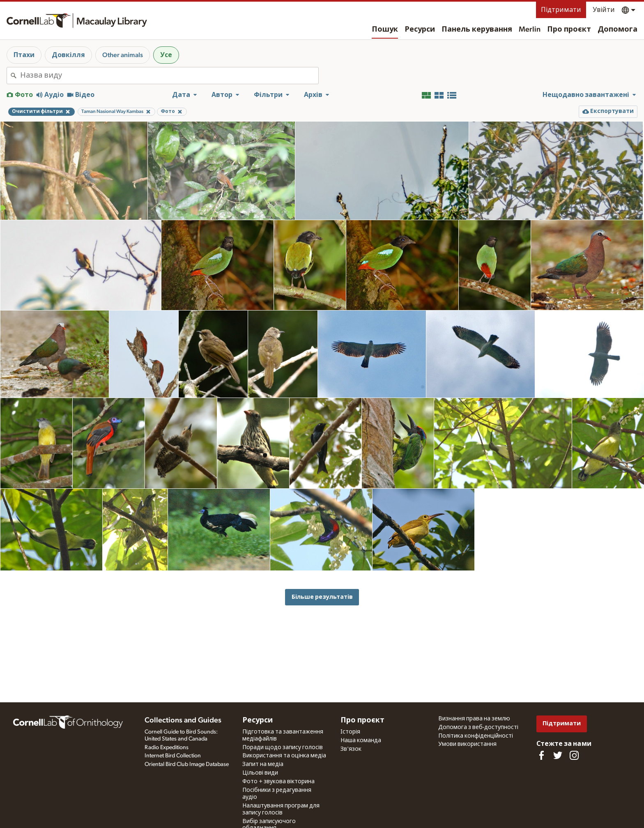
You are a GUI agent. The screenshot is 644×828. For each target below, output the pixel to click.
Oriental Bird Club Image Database (187, 764)
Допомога (618, 30)
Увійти (604, 10)
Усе (166, 55)
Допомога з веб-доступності (478, 727)
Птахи (24, 55)
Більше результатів (322, 597)
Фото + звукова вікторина (278, 782)
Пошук (385, 30)
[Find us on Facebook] (541, 755)
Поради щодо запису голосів (283, 747)
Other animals (123, 55)
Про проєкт (569, 30)
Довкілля (68, 55)
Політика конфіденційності (476, 736)
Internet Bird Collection (173, 756)
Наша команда (361, 741)
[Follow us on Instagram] (574, 755)
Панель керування (477, 30)
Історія (350, 732)
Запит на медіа (263, 764)
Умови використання (467, 744)
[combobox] (169, 76)
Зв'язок (351, 749)
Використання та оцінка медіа (284, 756)
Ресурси (420, 30)
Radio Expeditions (167, 747)
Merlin (530, 30)
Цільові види (260, 773)
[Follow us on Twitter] (558, 755)
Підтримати (561, 10)
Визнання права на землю (474, 719)
